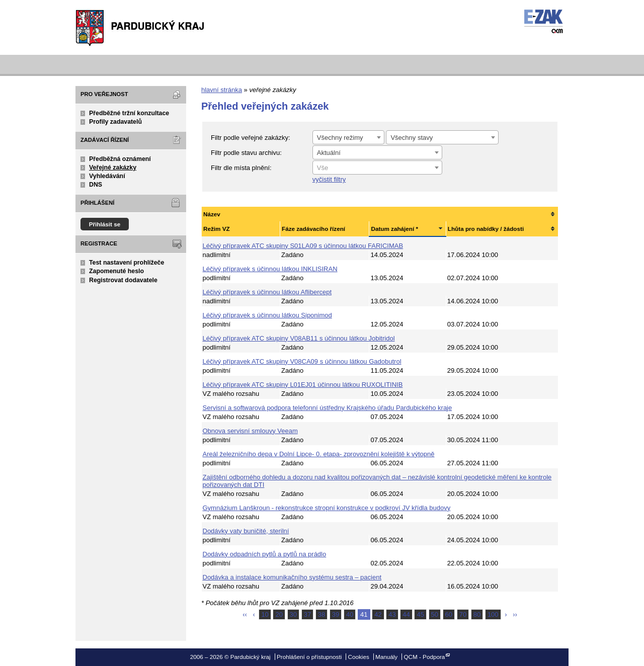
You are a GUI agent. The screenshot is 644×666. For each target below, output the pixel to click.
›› (515, 614)
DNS (96, 185)
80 (477, 614)
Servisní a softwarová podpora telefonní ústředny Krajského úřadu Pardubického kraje (328, 408)
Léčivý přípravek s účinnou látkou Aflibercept (267, 292)
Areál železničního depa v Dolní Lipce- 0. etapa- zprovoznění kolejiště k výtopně (319, 454)
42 (378, 614)
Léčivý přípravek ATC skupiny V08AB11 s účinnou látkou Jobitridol (299, 338)
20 (279, 614)
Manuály (386, 657)
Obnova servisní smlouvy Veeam (250, 431)
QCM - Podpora (424, 657)
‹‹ (245, 614)
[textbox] (377, 168)
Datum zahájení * (394, 229)
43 (392, 614)
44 (406, 614)
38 (321, 614)
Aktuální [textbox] (329, 153)
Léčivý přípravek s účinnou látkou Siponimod (267, 315)
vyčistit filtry (329, 179)
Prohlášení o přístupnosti (309, 657)
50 (435, 614)
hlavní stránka (222, 90)
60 (449, 614)
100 (493, 614)
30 (293, 614)
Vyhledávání (107, 176)
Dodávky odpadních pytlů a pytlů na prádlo (265, 554)
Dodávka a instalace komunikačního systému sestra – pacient (292, 577)
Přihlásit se (105, 224)
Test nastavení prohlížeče (127, 263)
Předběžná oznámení (120, 159)
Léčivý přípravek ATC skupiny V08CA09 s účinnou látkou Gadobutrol (302, 361)
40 (350, 614)
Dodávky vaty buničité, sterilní (246, 531)
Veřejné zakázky (113, 168)
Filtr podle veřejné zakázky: (251, 138)
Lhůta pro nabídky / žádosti (486, 229)
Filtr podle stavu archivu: (246, 153)
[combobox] (348, 137)
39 (336, 614)
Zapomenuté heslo (116, 271)
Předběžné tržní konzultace (129, 113)
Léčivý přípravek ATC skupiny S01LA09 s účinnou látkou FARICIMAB (303, 246)
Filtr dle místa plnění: (241, 168)
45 (420, 614)
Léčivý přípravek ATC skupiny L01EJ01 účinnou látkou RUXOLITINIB (303, 385)
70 (463, 614)
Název (212, 214)
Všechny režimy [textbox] (340, 138)
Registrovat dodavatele (123, 280)
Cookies (359, 657)
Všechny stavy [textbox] (412, 138)
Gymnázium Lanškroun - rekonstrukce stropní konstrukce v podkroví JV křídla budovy (327, 508)
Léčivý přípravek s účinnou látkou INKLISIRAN (270, 269)
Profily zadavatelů (115, 122)
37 (307, 614)
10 (265, 614)
